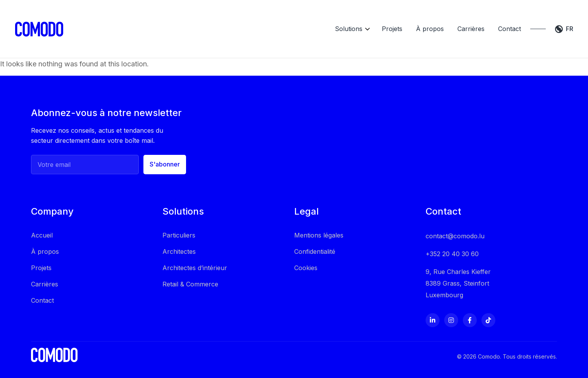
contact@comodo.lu (455, 224)
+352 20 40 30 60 (452, 241)
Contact (493, 23)
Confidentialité (315, 239)
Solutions (332, 23)
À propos (414, 23)
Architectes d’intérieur (195, 255)
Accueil (42, 223)
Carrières (455, 23)
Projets (376, 23)
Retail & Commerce (190, 272)
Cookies (306, 255)
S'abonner (165, 152)
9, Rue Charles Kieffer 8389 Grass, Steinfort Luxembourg (458, 271)
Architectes (179, 239)
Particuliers (179, 223)
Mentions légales (319, 223)
